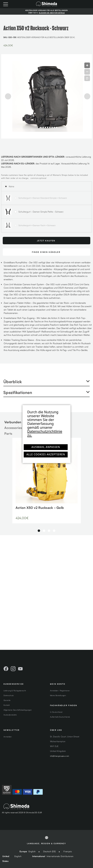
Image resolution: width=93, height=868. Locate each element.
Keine (11, 186)
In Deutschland (56, 712)
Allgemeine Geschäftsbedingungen (18, 710)
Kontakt (7, 705)
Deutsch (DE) (49, 851)
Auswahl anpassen (46, 447)
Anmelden (8, 737)
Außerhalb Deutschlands (60, 717)
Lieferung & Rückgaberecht (15, 690)
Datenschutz (9, 695)
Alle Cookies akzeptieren (46, 454)
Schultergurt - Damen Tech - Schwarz (37, 225)
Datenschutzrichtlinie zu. (45, 433)
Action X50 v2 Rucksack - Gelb (40, 507)
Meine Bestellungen (58, 695)
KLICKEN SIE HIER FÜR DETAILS (52, 13)
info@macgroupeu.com (59, 756)
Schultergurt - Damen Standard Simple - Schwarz (43, 198)
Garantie (7, 700)
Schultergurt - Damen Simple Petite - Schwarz (41, 212)
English (32, 851)
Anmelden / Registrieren (60, 690)
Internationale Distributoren (60, 856)
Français (68, 851)
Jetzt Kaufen (46, 240)
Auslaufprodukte (10, 715)
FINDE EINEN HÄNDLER (46, 252)
